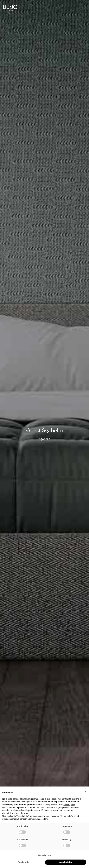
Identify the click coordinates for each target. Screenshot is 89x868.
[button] (85, 791)
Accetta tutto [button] (66, 862)
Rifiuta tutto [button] (23, 862)
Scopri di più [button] (44, 855)
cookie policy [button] (69, 805)
